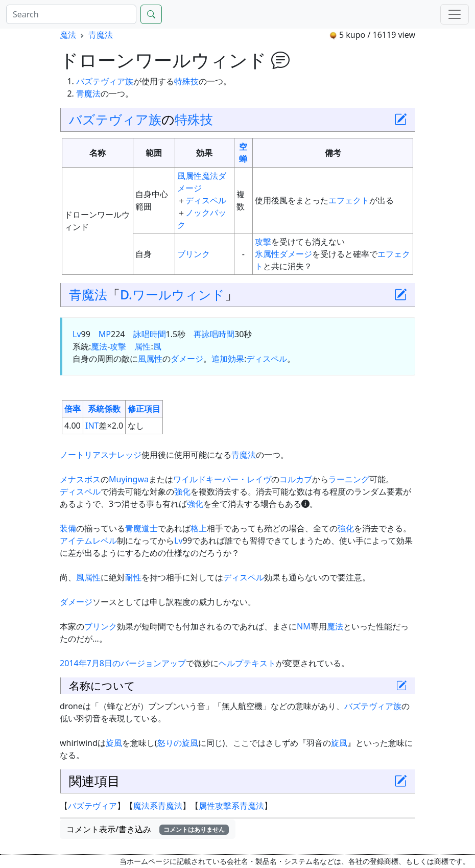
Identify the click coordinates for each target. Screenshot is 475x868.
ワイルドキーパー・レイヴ (222, 479)
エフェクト (349, 200)
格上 (199, 528)
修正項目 (144, 409)
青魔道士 (141, 528)
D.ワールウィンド (172, 295)
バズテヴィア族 (105, 81)
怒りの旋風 (178, 743)
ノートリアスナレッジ (101, 455)
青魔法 (101, 35)
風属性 (189, 176)
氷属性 (267, 254)
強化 (182, 491)
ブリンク (194, 254)
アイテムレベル (88, 541)
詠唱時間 (150, 334)
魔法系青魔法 (158, 806)
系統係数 (104, 409)
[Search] (71, 14)
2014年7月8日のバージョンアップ (123, 663)
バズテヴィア (92, 806)
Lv (77, 334)
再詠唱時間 (214, 334)
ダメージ (296, 254)
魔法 (68, 35)
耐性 (133, 577)
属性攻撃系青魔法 (231, 806)
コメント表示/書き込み (148, 829)
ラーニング (349, 479)
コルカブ (296, 479)
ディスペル (206, 200)
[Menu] (455, 14)
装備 (68, 528)
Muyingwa (129, 479)
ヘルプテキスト (247, 663)
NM (304, 626)
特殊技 (186, 81)
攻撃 (263, 242)
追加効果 (228, 359)
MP (105, 334)
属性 (142, 346)
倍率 (73, 409)
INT (92, 426)
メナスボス (80, 479)
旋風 (114, 743)
